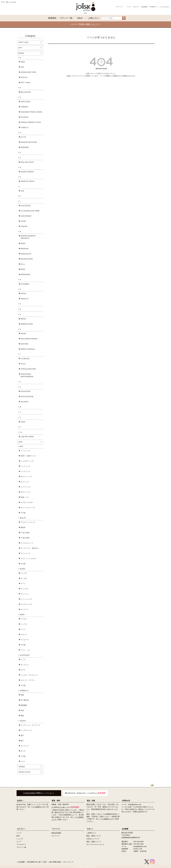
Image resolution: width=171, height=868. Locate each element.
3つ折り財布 (25, 538)
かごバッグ (25, 482)
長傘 (22, 695)
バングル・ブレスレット (29, 675)
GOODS (23, 721)
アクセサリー (21, 844)
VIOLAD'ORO (26, 391)
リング (23, 660)
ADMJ (23, 62)
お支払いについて (93, 839)
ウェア (19, 842)
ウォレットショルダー (29, 558)
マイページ (119, 7)
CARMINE (24, 107)
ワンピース (25, 640)
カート (129, 7)
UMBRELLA (24, 691)
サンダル (24, 578)
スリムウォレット (27, 543)
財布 (18, 836)
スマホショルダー (27, 502)
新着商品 (52, 18)
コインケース (25, 553)
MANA (23, 243)
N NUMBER (25, 284)
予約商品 (22, 767)
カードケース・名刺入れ (29, 548)
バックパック (25, 471)
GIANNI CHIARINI (27, 172)
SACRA (23, 334)
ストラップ (25, 746)
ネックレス (25, 665)
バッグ (19, 833)
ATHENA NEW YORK (28, 72)
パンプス (24, 573)
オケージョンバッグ (28, 508)
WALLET (23, 518)
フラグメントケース (28, 522)
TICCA (23, 364)
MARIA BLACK (26, 254)
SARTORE (24, 344)
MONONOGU (26, 274)
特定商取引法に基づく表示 (37, 862)
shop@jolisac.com (135, 804)
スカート (24, 634)
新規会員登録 (56, 833)
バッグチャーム (26, 730)
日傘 (22, 710)
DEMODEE (25, 147)
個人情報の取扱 (55, 862)
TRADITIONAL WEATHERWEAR (27, 375)
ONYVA (23, 294)
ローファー (25, 609)
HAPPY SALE (23, 42)
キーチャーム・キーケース (30, 725)
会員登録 (145, 7)
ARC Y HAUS (25, 83)
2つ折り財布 (25, 533)
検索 (124, 18)
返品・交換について (94, 842)
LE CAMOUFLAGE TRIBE (30, 211)
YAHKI (23, 422)
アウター (24, 619)
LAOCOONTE (26, 206)
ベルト (23, 761)
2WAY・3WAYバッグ (28, 456)
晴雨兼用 (24, 705)
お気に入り (94, 18)
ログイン (137, 7)
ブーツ (23, 584)
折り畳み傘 (25, 700)
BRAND (21, 53)
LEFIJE (23, 221)
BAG (21, 446)
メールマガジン (165, 7)
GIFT (20, 48)
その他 (23, 513)
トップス (24, 624)
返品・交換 (91, 801)
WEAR (22, 615)
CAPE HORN (25, 102)
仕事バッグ (25, 497)
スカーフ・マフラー (28, 680)
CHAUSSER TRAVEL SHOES (31, 112)
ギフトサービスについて (95, 844)
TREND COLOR (24, 772)
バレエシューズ (26, 604)
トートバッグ (25, 451)
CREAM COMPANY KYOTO (31, 122)
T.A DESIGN (25, 359)
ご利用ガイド (154, 7)
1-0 (21, 432)
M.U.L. (23, 264)
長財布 (23, 527)
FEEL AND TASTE (27, 162)
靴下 (22, 741)
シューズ (20, 839)
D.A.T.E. (24, 137)
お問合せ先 (126, 801)
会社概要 (125, 829)
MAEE (23, 269)
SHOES (22, 569)
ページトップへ (152, 785)
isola (22, 191)
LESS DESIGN (26, 216)
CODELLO (24, 127)
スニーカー (25, 589)
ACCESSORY (25, 655)
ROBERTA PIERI (27, 324)
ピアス (23, 670)
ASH (22, 67)
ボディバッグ (25, 492)
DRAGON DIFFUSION (29, 142)
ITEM (20, 442)
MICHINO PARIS (27, 259)
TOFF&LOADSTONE (28, 369)
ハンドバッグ (25, 466)
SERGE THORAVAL (28, 349)
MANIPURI (25, 249)
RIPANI (23, 319)
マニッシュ (25, 594)
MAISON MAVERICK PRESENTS (28, 237)
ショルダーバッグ (27, 461)
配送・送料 (56, 801)
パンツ (23, 629)
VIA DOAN (24, 402)
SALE (80, 18)
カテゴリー (21, 829)
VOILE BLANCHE (27, 397)
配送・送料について (94, 836)
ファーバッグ (25, 487)
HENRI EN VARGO (28, 181)
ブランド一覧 (66, 18)
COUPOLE (25, 117)
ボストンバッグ (26, 477)
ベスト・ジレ (25, 650)
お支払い (20, 801)
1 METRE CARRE (27, 437)
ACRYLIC (24, 77)
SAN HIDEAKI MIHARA (29, 339)
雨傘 (22, 716)
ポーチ (23, 751)
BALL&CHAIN (26, 92)
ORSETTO (24, 299)
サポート (90, 829)
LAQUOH (24, 226)
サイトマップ (68, 862)
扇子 (22, 735)
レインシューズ (26, 599)
